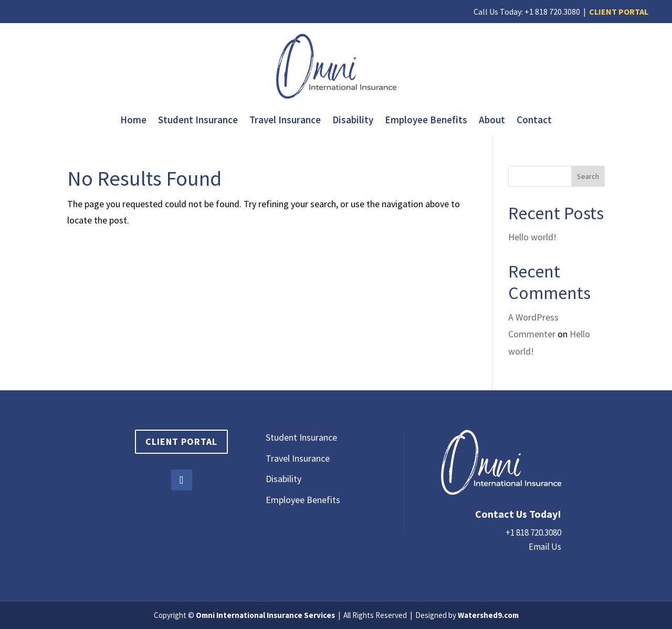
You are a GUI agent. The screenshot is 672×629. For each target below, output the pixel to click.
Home (133, 121)
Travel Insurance (285, 121)
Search (588, 176)
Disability (353, 121)
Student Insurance (198, 121)
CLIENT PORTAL (619, 12)
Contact (534, 121)
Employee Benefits (426, 121)
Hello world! (532, 237)
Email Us (545, 547)
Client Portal (181, 441)
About (492, 121)
